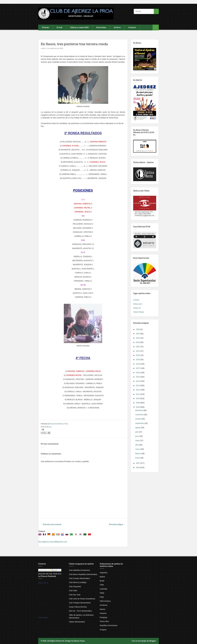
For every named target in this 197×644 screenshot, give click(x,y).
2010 (138, 398)
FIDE (102, 597)
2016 (138, 373)
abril (137, 445)
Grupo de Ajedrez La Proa (59, 424)
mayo (138, 440)
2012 (138, 390)
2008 (138, 407)
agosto (138, 428)
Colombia (103, 589)
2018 (138, 364)
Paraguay (104, 617)
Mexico (103, 609)
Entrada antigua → (117, 524)
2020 (138, 355)
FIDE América (105, 601)
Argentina (104, 573)
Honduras (104, 605)
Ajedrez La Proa (43, 583)
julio (137, 432)
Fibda (102, 593)
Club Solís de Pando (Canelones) (82, 599)
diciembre (139, 410)
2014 (138, 381)
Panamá (103, 613)
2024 (138, 338)
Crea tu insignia (43, 618)
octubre (139, 419)
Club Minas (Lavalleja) (78, 582)
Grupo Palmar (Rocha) (78, 607)
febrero (138, 454)
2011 (138, 394)
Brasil (102, 581)
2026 (138, 329)
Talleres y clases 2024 (79, 28)
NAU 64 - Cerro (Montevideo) (80, 611)
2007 (138, 463)
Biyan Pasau (80, 641)
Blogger (153, 641)
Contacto (132, 28)
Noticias (45, 28)
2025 (138, 334)
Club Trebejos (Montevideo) (80, 603)
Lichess (136, 300)
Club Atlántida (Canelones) (79, 570)
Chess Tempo (139, 312)
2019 (138, 360)
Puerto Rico (104, 621)
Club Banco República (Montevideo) (83, 574)
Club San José (75, 595)
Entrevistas (101, 28)
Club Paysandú (75, 587)
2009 (138, 403)
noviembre (140, 415)
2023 (138, 342)
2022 (138, 347)
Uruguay (103, 630)
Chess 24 (137, 308)
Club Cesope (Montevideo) (79, 578)
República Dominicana (109, 625)
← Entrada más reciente (51, 524)
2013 (138, 385)
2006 (138, 467)
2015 (138, 377)
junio (137, 436)
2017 (138, 368)
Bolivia (102, 577)
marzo (138, 449)
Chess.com (138, 304)
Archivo (117, 28)
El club (60, 28)
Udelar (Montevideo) (77, 622)
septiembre (140, 423)
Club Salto (73, 591)
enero (138, 458)
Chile (102, 585)
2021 (138, 351)
